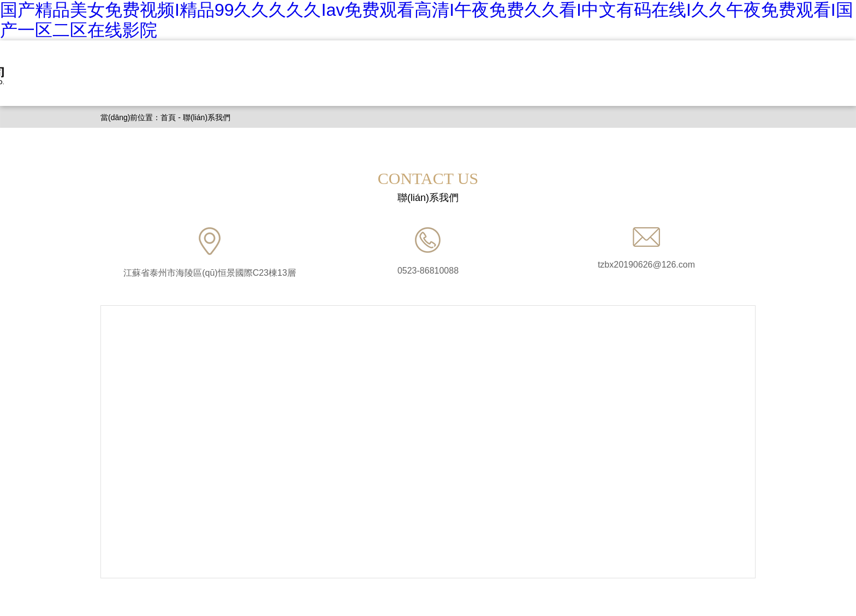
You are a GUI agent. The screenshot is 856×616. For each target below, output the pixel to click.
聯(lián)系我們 (207, 117)
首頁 (168, 117)
